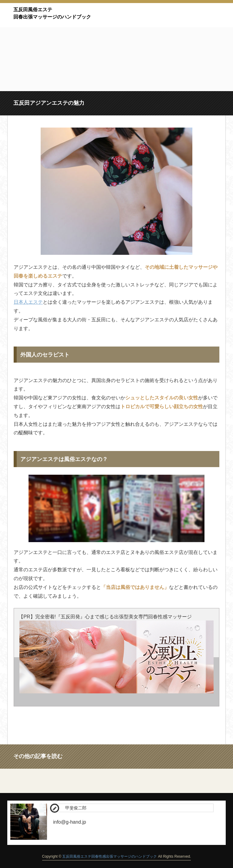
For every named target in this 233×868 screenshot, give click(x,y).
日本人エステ (28, 302)
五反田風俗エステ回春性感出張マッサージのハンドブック (110, 856)
